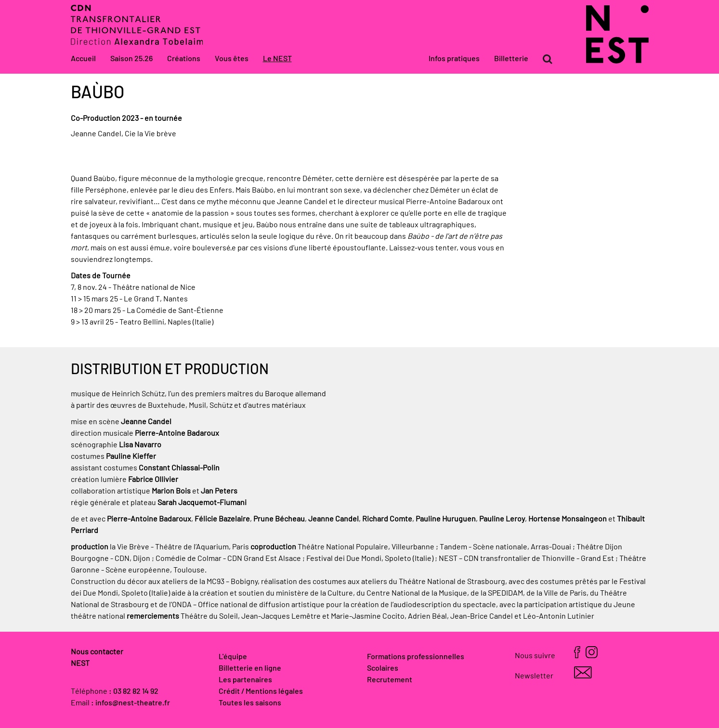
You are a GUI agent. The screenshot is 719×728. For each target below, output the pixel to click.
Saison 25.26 (131, 59)
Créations (184, 59)
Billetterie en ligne (250, 668)
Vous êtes (232, 59)
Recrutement (390, 680)
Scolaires (383, 668)
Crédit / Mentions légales (261, 691)
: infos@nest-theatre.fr (131, 703)
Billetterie (511, 59)
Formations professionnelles (416, 657)
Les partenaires (245, 680)
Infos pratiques (454, 59)
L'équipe (233, 657)
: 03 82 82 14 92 (134, 691)
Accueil (83, 59)
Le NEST (277, 59)
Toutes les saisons (250, 703)
